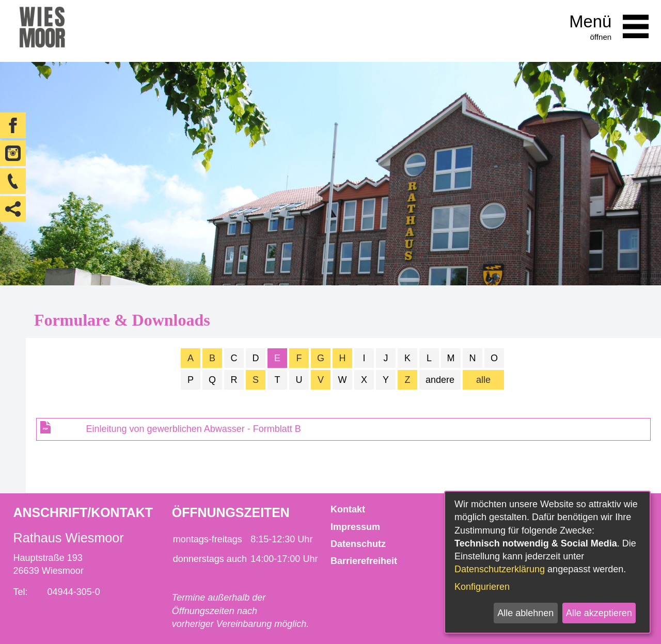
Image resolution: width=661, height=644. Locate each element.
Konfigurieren (482, 587)
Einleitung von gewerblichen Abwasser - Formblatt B (194, 429)
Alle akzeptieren (599, 613)
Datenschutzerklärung (500, 569)
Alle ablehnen (525, 613)
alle (483, 380)
